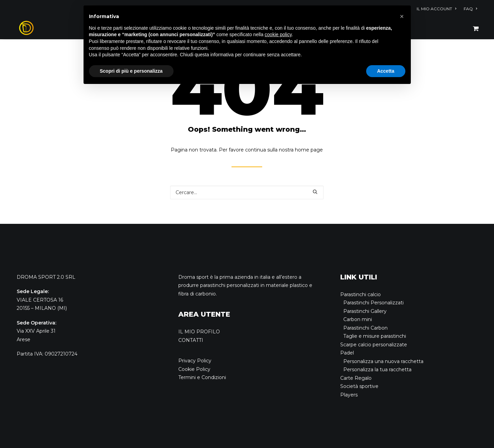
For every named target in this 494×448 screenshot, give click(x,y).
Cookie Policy (194, 369)
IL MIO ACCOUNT (436, 9)
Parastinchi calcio (361, 294)
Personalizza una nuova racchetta (383, 361)
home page (309, 150)
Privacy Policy (195, 361)
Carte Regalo (356, 378)
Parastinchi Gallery (365, 311)
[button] (402, 16)
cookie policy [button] (278, 34)
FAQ (470, 9)
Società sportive (359, 386)
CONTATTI (191, 340)
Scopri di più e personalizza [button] (131, 71)
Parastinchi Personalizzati (373, 303)
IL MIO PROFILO (199, 332)
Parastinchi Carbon (365, 328)
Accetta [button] (386, 71)
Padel (347, 353)
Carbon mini (358, 319)
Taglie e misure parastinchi (375, 336)
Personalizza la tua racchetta (377, 370)
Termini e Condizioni (202, 377)
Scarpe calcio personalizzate (374, 345)
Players (349, 395)
